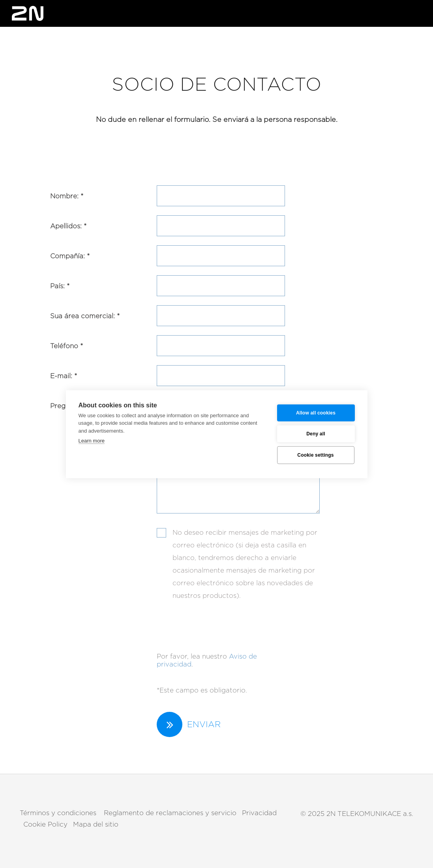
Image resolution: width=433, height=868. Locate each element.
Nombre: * (67, 196)
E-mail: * (64, 376)
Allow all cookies (316, 413)
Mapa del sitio (96, 824)
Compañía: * (70, 256)
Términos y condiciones (58, 813)
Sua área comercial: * (85, 316)
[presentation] (217, 622)
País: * (60, 286)
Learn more (92, 441)
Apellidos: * (68, 226)
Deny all (316, 434)
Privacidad (259, 813)
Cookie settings (315, 455)
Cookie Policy (45, 824)
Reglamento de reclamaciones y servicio (169, 813)
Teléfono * (67, 346)
